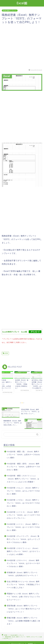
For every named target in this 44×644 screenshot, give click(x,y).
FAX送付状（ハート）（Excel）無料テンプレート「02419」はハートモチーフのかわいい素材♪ (23, 527)
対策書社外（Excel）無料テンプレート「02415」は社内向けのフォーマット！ (23, 574)
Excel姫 (22, 3)
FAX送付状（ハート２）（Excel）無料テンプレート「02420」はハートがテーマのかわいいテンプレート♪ (23, 515)
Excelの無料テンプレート (10, 11)
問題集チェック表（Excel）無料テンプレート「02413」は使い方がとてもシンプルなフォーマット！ (23, 596)
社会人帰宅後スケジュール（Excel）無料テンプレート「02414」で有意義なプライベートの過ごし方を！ (23, 584)
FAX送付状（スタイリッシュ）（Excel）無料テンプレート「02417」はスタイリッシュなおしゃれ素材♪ (23, 551)
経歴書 (6, 353)
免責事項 (31, 643)
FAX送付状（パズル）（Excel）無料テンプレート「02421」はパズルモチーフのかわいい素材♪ (23, 503)
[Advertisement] (22, 46)
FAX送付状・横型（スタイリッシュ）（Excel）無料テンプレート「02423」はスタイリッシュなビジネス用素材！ (23, 478)
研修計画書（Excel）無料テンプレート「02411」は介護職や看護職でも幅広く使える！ (23, 620)
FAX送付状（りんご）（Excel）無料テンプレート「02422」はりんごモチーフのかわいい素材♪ (23, 490)
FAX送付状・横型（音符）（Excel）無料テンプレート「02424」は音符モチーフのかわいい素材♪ (23, 466)
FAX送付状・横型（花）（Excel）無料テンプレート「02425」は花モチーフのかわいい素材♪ (23, 454)
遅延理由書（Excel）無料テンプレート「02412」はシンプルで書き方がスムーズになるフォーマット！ (23, 608)
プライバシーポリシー (17, 643)
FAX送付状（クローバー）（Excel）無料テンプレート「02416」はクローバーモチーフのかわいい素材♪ (23, 563)
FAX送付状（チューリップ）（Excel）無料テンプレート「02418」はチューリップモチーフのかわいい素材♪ (23, 539)
